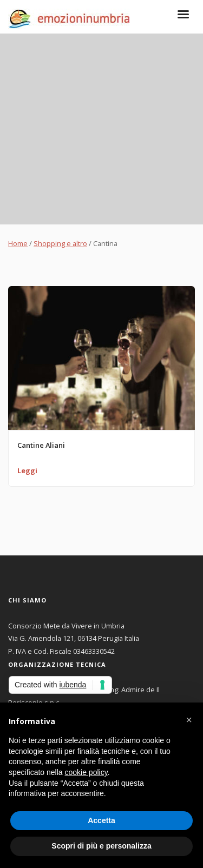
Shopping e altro (60, 243)
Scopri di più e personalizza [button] (101, 846)
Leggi (27, 471)
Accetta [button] (101, 820)
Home (18, 243)
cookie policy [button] (86, 772)
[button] (189, 720)
